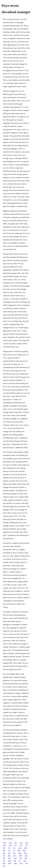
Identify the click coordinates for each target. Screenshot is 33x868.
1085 (20, 856)
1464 (25, 848)
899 (14, 853)
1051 (26, 856)
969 (26, 858)
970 (4, 853)
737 (16, 845)
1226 (15, 858)
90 (20, 861)
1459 (10, 863)
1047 (4, 845)
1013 (21, 863)
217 (27, 845)
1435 (21, 845)
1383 (21, 843)
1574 (27, 843)
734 (9, 848)
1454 (10, 843)
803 (4, 851)
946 (15, 861)
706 (4, 848)
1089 (20, 853)
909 (9, 856)
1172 (9, 858)
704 (4, 866)
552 (21, 858)
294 (27, 863)
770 (4, 861)
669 (4, 863)
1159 (4, 843)
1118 (20, 848)
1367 (25, 861)
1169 (9, 861)
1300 (15, 863)
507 (14, 848)
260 (16, 843)
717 (9, 851)
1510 (24, 851)
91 (14, 851)
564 (4, 856)
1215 (26, 853)
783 (4, 858)
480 (19, 851)
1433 (10, 845)
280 (9, 853)
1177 (15, 856)
